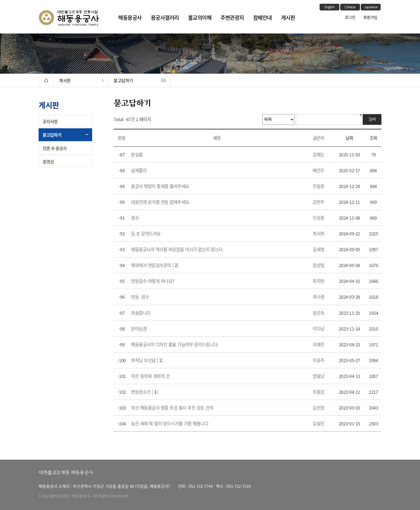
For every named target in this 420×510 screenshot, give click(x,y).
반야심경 (139, 329)
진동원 (318, 186)
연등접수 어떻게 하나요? (153, 281)
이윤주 (318, 360)
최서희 (318, 234)
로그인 (350, 17)
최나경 (318, 297)
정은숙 (318, 313)
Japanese (371, 7)
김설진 (318, 423)
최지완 (318, 281)
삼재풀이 (139, 170)
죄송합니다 (141, 313)
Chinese (350, 7)
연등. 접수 (140, 297)
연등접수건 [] (145, 392)
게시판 (288, 18)
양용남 (318, 376)
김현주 (318, 202)
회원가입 (370, 17)
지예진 (318, 344)
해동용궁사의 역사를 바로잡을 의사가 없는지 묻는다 (177, 249)
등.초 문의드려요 (146, 234)
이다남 (318, 329)
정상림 (318, 265)
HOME (46, 80)
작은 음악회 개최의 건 (150, 376)
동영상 (48, 162)
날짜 (349, 138)
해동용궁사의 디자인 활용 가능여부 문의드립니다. (175, 344)
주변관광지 (232, 18)
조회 (373, 138)
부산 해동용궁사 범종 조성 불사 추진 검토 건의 (172, 408)
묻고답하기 (123, 80)
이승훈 (318, 218)
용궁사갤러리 (165, 18)
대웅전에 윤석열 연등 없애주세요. (161, 202)
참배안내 (262, 18)
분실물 (137, 155)
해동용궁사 (130, 18)
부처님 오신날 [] (147, 360)
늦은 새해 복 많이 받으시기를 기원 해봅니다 (170, 423)
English (330, 7)
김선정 (318, 408)
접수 (135, 218)
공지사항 (50, 121)
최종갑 (318, 392)
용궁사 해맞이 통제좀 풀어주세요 (160, 186)
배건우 (318, 170)
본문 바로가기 (0, 0)
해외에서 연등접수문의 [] (155, 265)
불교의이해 (200, 18)
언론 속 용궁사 (55, 148)
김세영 (318, 249)
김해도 (318, 155)
